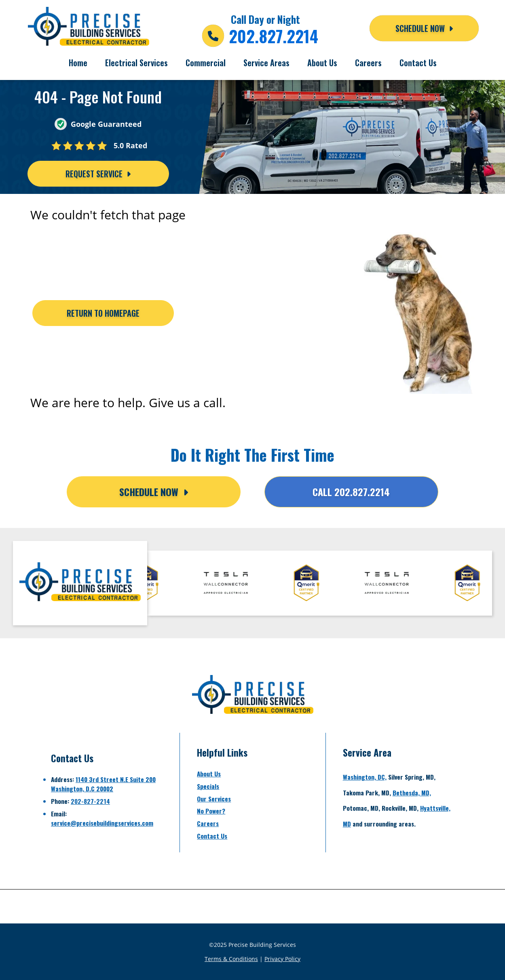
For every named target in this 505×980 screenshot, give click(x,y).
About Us (322, 63)
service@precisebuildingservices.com (102, 823)
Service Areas (266, 63)
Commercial (206, 63)
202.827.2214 (274, 36)
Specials (208, 786)
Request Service (98, 174)
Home (78, 63)
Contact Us (418, 63)
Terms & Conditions (231, 959)
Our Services (214, 799)
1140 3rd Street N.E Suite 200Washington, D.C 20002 (103, 784)
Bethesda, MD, (412, 793)
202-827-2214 (90, 801)
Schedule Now (154, 492)
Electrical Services (136, 63)
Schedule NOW (424, 28)
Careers (368, 63)
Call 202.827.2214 (351, 492)
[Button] (103, 313)
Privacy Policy (282, 959)
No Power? (211, 811)
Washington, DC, (365, 777)
